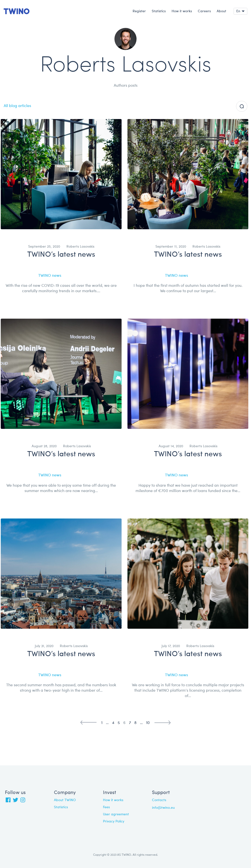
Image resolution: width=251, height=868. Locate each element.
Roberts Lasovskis (80, 247)
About (221, 11)
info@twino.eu (163, 808)
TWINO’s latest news (61, 255)
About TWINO (65, 800)
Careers (204, 11)
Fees (106, 807)
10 (148, 723)
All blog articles (17, 106)
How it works (182, 11)
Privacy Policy (114, 821)
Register (139, 11)
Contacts (159, 800)
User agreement (116, 814)
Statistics (159, 11)
